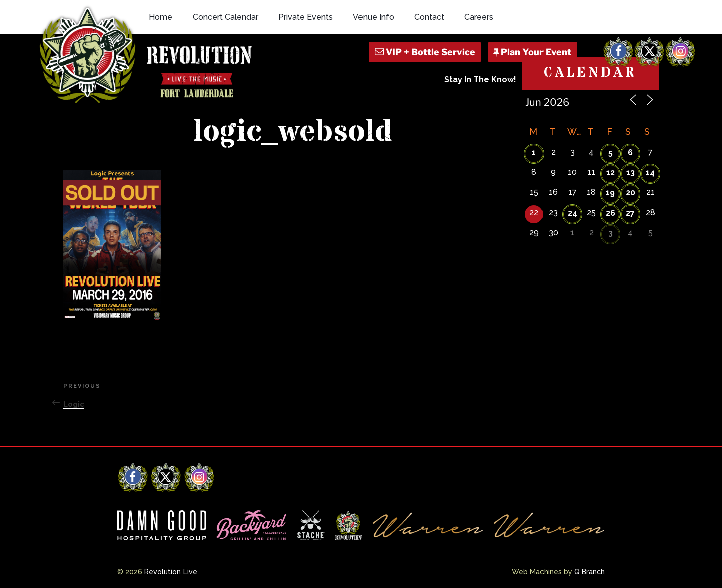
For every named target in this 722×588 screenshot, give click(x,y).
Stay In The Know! (480, 79)
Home (161, 17)
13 (630, 173)
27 (630, 213)
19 (610, 193)
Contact (429, 17)
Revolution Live (171, 572)
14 (650, 173)
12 (610, 173)
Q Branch (589, 572)
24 (572, 213)
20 (630, 193)
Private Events (306, 17)
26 (610, 213)
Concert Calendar (225, 17)
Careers (479, 17)
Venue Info (374, 17)
